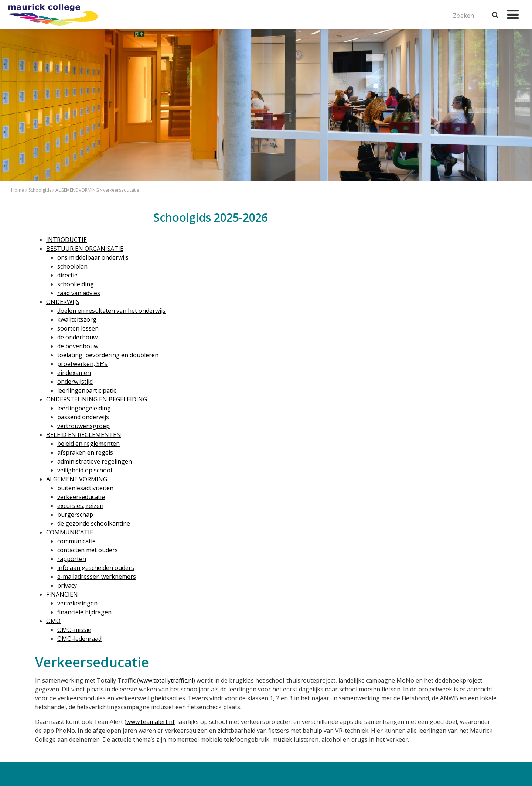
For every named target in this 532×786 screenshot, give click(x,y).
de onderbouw (77, 337)
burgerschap (75, 515)
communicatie (76, 541)
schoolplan (72, 266)
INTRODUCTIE (66, 240)
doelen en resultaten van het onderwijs (111, 311)
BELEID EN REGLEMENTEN (84, 435)
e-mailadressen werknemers (97, 577)
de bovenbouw (78, 346)
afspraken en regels (85, 452)
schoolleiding (76, 284)
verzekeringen (77, 603)
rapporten (72, 559)
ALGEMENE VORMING (78, 190)
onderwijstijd (75, 382)
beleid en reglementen (88, 444)
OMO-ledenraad (79, 639)
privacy (67, 585)
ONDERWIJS (63, 302)
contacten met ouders (88, 550)
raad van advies (79, 293)
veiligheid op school (85, 470)
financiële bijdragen (84, 612)
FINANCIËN (62, 594)
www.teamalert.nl (150, 722)
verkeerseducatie (121, 190)
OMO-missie (74, 630)
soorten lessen (78, 328)
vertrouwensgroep (83, 426)
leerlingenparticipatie (87, 390)
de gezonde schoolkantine (94, 523)
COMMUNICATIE (70, 532)
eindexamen (74, 373)
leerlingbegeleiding (84, 408)
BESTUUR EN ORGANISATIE (85, 249)
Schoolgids (40, 190)
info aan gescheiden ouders (96, 568)
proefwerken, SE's (82, 364)
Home (18, 190)
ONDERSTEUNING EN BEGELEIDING (97, 399)
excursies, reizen (80, 506)
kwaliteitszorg (77, 319)
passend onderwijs (83, 417)
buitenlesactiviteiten (85, 488)
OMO (53, 621)
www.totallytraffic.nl (166, 680)
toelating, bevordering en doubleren (108, 355)
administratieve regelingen (95, 461)
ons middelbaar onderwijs (93, 257)
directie (67, 275)
